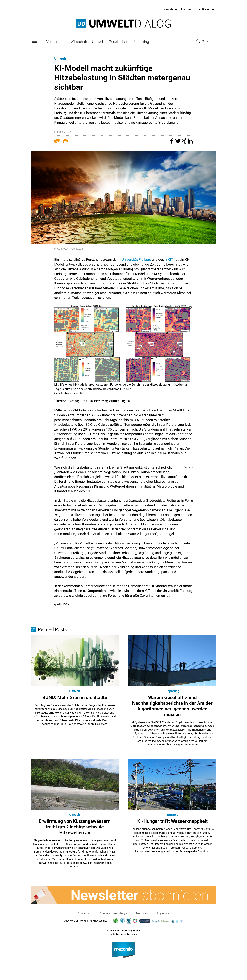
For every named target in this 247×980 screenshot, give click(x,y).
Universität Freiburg (136, 258)
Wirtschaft (79, 40)
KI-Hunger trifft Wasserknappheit (172, 820)
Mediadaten (143, 912)
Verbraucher (56, 40)
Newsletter (171, 9)
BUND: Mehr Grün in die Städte (75, 696)
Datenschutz (85, 912)
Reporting (141, 40)
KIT (170, 258)
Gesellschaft (119, 40)
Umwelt (98, 40)
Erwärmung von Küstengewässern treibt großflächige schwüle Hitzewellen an (75, 826)
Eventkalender (205, 9)
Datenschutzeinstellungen (114, 912)
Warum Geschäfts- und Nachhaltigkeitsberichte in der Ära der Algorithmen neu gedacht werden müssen (172, 705)
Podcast (187, 9)
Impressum (163, 912)
